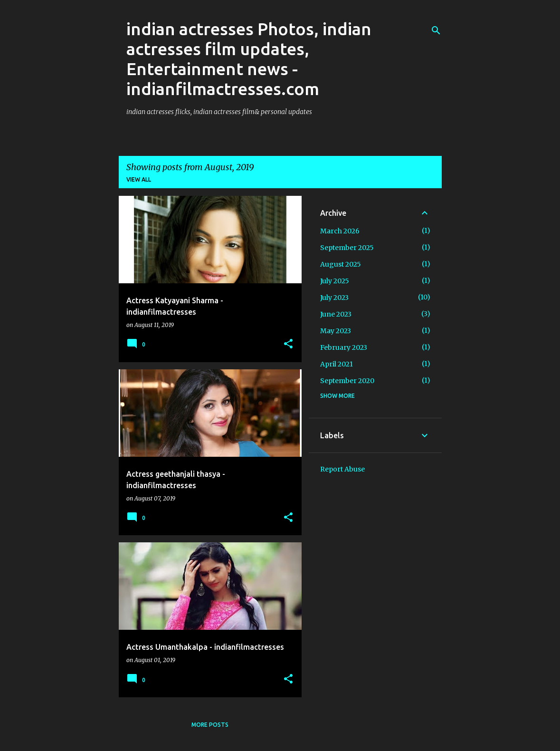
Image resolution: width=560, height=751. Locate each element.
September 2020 (347, 381)
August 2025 (341, 264)
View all (139, 179)
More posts (210, 725)
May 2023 (336, 331)
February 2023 (344, 347)
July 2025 (335, 281)
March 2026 (340, 231)
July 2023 (334, 298)
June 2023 (336, 314)
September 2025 (347, 248)
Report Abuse (342, 469)
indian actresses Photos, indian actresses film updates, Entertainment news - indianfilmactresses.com (249, 59)
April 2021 (337, 364)
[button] (288, 344)
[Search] (436, 30)
